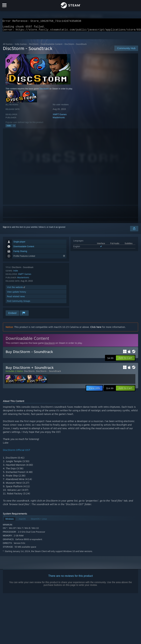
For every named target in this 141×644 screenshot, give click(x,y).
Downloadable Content (52, 46)
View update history (17, 294)
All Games (8, 46)
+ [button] (14, 128)
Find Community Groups (19, 303)
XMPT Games (60, 116)
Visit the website (16, 289)
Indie (9, 128)
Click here (96, 329)
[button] (125, 360)
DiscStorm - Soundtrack (48, 373)
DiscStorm (34, 46)
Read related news (16, 298)
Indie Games (21, 46)
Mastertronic (59, 120)
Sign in (6, 229)
